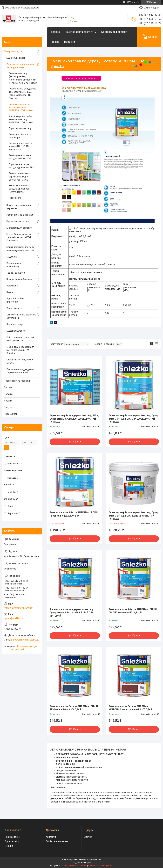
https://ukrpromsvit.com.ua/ (19, 608)
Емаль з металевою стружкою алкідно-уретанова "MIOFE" (20, 177)
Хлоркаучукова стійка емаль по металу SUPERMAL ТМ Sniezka (21, 119)
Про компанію (12, 837)
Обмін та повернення (57, 841)
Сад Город (12, 257)
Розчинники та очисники (20, 215)
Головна (55, 32)
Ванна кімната (14, 308)
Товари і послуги (13, 51)
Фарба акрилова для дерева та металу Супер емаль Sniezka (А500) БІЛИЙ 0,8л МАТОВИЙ (71, 613)
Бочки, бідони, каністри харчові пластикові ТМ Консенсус (19, 237)
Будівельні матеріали (18, 221)
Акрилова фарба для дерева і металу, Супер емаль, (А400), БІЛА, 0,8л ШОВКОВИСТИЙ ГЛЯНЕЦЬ (133, 419)
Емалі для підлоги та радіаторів (20, 136)
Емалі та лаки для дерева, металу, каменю (20, 66)
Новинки (69, 42)
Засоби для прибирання (19, 279)
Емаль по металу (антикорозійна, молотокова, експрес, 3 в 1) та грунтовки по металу (23, 78)
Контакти (51, 837)
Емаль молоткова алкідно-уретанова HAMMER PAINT (19, 189)
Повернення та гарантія (17, 381)
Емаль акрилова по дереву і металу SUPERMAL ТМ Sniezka (21, 107)
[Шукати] (72, 17)
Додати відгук (151, 8)
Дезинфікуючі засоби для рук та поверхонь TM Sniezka (20, 350)
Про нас (54, 42)
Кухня (10, 292)
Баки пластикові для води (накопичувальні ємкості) (20, 249)
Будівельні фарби (16, 58)
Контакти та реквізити (115, 32)
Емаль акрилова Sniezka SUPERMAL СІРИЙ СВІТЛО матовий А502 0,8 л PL (133, 611)
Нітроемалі (15, 198)
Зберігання (12, 286)
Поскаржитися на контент (75, 866)
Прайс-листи (11, 414)
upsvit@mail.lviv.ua (14, 618)
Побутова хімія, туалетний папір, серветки (20, 339)
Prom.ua (97, 860)
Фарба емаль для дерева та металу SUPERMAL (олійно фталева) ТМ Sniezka (23, 93)
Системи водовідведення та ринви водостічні (20, 371)
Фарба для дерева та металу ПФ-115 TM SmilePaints (20, 146)
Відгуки (8, 407)
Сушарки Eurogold (16, 331)
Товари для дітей (16, 273)
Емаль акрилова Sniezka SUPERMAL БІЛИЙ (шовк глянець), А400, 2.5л (74, 514)
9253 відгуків (133, 2)
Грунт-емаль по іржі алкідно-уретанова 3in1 (22, 166)
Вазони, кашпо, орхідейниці (15, 265)
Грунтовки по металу (20, 128)
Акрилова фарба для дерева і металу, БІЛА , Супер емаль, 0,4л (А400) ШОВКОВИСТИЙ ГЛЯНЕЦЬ (74, 419)
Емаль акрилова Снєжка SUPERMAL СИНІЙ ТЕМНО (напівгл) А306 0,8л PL (74, 708)
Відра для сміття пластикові (15, 300)
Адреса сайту (12, 841)
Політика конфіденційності (101, 866)
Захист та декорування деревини (19, 207)
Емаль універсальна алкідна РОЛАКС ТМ (20, 157)
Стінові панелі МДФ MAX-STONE (20, 361)
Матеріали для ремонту (19, 228)
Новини (8, 401)
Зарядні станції (15, 324)
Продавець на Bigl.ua (82, 863)
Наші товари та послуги (79, 32)
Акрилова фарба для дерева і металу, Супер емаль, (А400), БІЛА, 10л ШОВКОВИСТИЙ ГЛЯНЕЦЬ (133, 516)
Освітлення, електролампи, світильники (21, 316)
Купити (77, 442)
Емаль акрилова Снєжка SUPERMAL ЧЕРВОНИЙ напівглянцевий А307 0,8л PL (131, 708)
